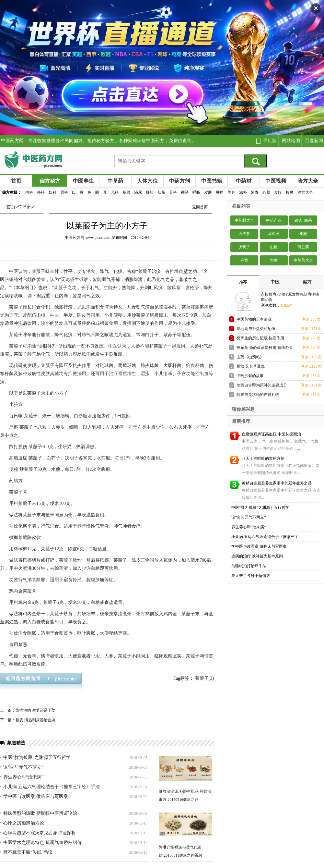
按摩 (290, 192)
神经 (185, 192)
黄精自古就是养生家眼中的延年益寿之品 (277, 483)
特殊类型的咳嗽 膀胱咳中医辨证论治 (40, 813)
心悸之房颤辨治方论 (24, 823)
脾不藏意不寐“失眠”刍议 (28, 852)
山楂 (274, 247)
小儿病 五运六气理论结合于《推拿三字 (265, 537)
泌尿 (138, 192)
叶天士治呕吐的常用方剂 (263, 458)
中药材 (244, 181)
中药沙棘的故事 (250, 376)
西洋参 (244, 234)
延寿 (255, 192)
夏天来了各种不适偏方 (251, 576)
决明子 (244, 247)
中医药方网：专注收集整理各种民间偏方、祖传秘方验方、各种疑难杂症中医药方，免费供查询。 (98, 141)
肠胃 (126, 192)
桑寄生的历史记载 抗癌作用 (260, 338)
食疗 (278, 192)
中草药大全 (303, 260)
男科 (64, 192)
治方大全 (305, 192)
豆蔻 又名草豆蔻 (251, 366)
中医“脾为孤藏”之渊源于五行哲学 (37, 758)
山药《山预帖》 (250, 357)
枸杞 (303, 234)
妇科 (52, 192)
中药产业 (274, 220)
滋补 (243, 192)
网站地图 (291, 141)
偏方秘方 (50, 181)
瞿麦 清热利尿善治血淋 (35, 720)
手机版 (270, 141)
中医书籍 (212, 181)
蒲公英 (303, 247)
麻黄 (244, 260)
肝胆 (150, 192)
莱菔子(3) (204, 678)
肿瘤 (220, 192)
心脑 (266, 192)
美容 (231, 192)
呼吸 (196, 192)
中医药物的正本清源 (254, 319)
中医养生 (83, 181)
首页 (16, 181)
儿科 (115, 192)
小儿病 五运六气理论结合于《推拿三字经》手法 (52, 787)
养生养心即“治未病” (23, 777)
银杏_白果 (303, 220)
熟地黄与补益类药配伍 (256, 329)
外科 (41, 192)
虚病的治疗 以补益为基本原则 (257, 556)
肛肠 (161, 192)
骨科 (173, 192)
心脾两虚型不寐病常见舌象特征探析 (40, 833)
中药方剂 (179, 181)
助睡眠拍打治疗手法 (249, 566)
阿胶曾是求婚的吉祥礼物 (258, 395)
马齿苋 (274, 234)
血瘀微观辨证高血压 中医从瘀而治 (271, 434)
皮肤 (208, 192)
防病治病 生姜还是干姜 (35, 710)
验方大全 (308, 181)
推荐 (243, 282)
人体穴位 (147, 181)
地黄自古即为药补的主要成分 (262, 385)
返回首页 (200, 207)
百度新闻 (314, 141)
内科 (29, 192)
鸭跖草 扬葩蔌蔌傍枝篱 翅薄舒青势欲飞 (265, 349)
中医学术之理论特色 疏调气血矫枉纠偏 (42, 843)
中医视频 (276, 181)
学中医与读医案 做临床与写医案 (36, 796)
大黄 (274, 260)
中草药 (115, 181)
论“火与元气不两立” (23, 767)
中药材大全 (244, 220)
